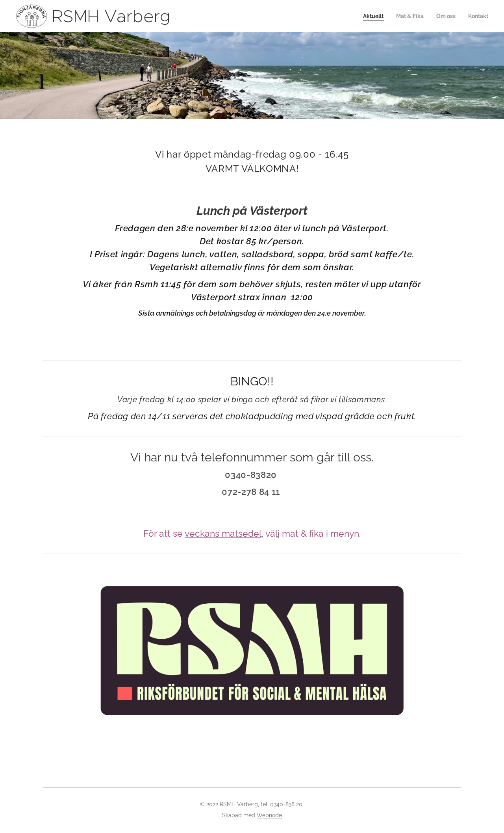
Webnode (269, 815)
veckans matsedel (223, 533)
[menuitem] (368, 16)
